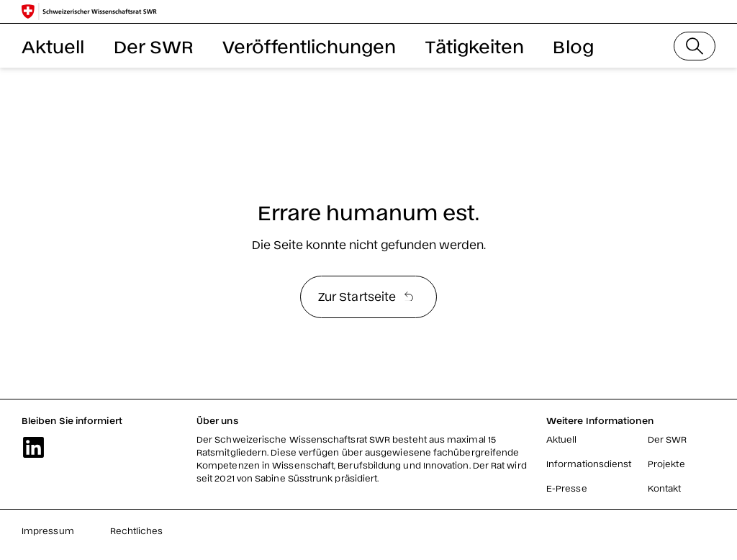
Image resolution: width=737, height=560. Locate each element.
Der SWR (154, 46)
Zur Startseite (366, 296)
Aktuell (53, 46)
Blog (573, 46)
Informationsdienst (589, 464)
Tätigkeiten (475, 46)
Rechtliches (137, 530)
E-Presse (567, 488)
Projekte (666, 464)
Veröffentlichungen (309, 46)
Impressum (48, 530)
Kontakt (665, 488)
